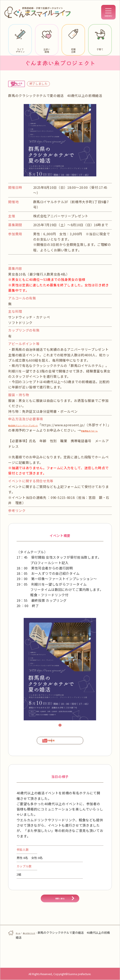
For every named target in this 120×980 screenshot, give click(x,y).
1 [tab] (61, 731)
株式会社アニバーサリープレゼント (36, 425)
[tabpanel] (60, 674)
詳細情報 (43, 749)
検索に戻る (60, 917)
